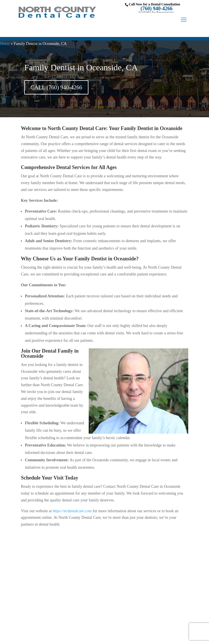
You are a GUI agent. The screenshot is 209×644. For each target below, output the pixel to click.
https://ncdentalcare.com (72, 511)
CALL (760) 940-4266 (56, 87)
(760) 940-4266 (156, 9)
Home (5, 44)
